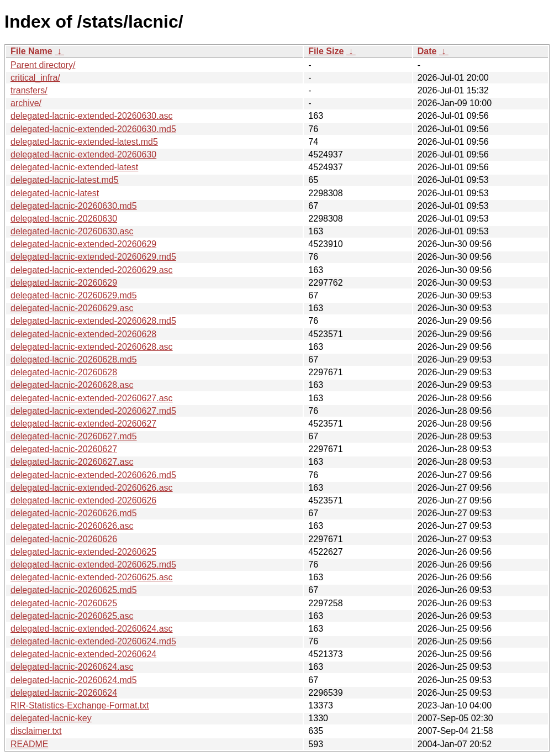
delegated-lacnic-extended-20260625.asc (92, 577)
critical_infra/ (35, 78)
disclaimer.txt (36, 731)
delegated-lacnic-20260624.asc (72, 667)
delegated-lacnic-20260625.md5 (74, 590)
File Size (326, 51)
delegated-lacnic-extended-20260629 (83, 244)
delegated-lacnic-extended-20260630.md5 (93, 129)
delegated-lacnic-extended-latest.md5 (84, 142)
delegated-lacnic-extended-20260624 (83, 654)
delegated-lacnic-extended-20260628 (83, 334)
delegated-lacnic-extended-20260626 (83, 500)
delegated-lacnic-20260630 (64, 219)
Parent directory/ (43, 65)
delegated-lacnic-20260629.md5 (74, 295)
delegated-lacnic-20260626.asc (72, 526)
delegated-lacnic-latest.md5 (65, 180)
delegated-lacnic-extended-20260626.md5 (93, 475)
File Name (31, 51)
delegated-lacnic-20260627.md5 (74, 436)
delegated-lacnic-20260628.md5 (74, 359)
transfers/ (29, 90)
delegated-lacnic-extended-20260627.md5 (93, 411)
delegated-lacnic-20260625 (64, 603)
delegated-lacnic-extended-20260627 (83, 424)
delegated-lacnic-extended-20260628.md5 (93, 321)
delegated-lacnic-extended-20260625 (83, 552)
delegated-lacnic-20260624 (64, 693)
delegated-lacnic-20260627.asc (72, 462)
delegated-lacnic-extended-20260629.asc (92, 270)
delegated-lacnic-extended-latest (74, 167)
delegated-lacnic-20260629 (64, 283)
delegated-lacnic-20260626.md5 (74, 513)
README (29, 744)
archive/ (26, 103)
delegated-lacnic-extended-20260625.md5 (93, 565)
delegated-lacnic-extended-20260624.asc (92, 629)
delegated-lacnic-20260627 (64, 449)
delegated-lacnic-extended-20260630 (83, 154)
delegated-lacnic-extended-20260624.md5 (93, 641)
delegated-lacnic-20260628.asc (72, 385)
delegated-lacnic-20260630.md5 (74, 206)
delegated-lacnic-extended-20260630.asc (92, 116)
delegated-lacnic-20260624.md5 (74, 680)
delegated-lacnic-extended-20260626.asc (92, 488)
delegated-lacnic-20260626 (64, 539)
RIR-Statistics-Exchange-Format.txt (80, 705)
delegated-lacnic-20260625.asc (72, 616)
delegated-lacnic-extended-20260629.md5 (93, 257)
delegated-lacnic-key (51, 718)
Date (427, 51)
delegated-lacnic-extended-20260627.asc (92, 398)
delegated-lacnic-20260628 (64, 372)
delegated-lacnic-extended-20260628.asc (92, 347)
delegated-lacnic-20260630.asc (72, 231)
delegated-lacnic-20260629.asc (72, 308)
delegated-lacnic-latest (55, 193)
